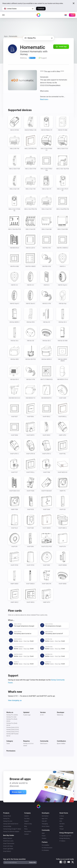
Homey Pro (6, 819)
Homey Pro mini (8, 821)
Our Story (27, 819)
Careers (26, 816)
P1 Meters (62, 841)
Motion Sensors (8, 838)
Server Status (46, 826)
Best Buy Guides (9, 835)
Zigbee (61, 819)
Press (26, 829)
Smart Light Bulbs (8, 849)
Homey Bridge (7, 826)
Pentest (44, 838)
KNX (61, 821)
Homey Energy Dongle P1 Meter (12, 829)
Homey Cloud (7, 816)
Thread (61, 829)
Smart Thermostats (9, 843)
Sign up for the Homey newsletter (14, 859)
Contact (26, 834)
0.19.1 (42, 715)
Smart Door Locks (8, 841)
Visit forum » (44, 744)
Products (6, 813)
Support (26, 821)
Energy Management (65, 836)
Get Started (45, 816)
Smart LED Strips (8, 846)
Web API (44, 821)
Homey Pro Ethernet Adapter (11, 832)
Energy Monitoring (65, 838)
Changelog (45, 824)
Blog (26, 826)
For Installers (46, 845)
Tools (8, 744)
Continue (41, 9)
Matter (61, 826)
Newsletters (28, 832)
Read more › (44, 99)
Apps (6, 36)
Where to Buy (28, 824)
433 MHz (62, 824)
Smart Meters (7, 851)
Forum (44, 836)
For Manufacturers (47, 848)
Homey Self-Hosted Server (11, 824)
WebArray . (60, 715)
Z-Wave (62, 816)
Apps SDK (45, 819)
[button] (18, 9)
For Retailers (45, 850)
